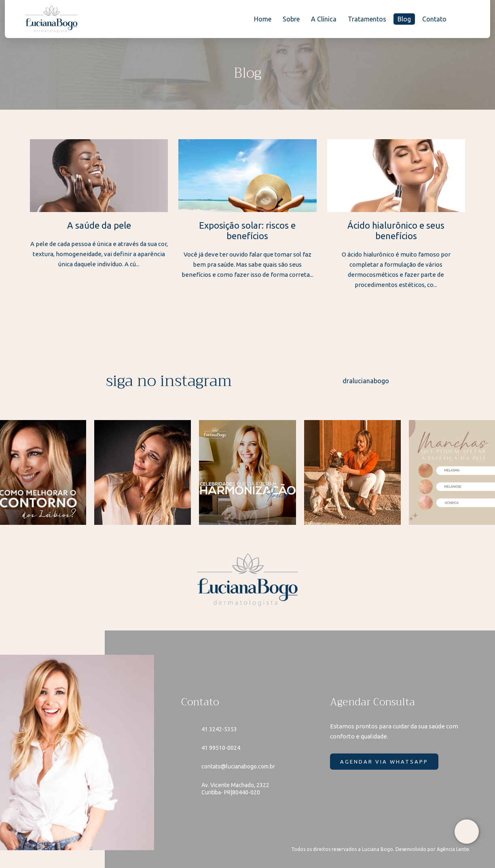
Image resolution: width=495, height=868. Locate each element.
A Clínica (324, 19)
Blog (404, 19)
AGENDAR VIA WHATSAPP (384, 762)
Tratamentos (367, 19)
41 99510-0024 (221, 748)
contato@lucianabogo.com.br (238, 766)
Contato (434, 19)
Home (263, 19)
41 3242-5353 (219, 729)
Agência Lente (453, 849)
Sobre (291, 19)
